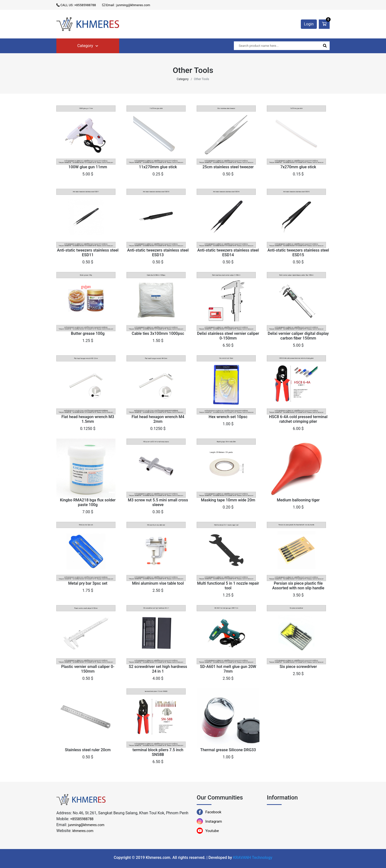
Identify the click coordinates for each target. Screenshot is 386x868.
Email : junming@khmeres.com (126, 5)
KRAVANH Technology (253, 858)
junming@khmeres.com (86, 825)
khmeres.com (83, 831)
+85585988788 (82, 819)
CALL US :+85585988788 (76, 5)
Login (309, 24)
